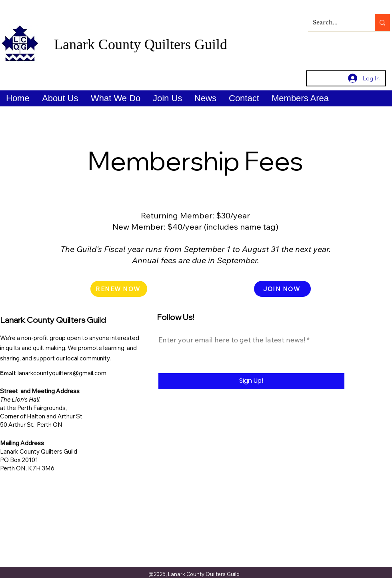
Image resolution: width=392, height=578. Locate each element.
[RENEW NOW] (119, 289)
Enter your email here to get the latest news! (232, 340)
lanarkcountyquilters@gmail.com (62, 373)
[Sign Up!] (251, 381)
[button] (60, 98)
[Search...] (335, 23)
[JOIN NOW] (282, 289)
